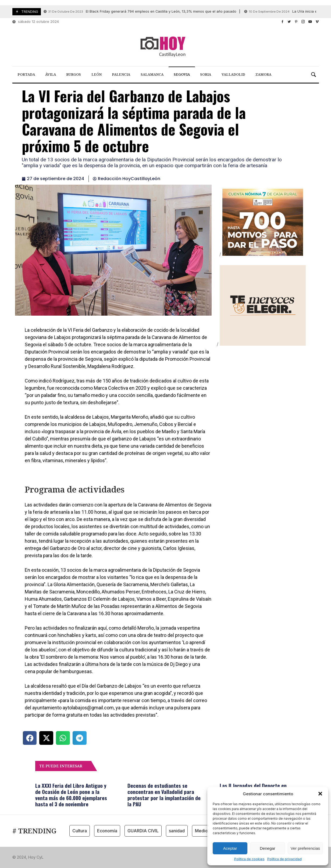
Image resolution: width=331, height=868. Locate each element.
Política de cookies (249, 859)
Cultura (80, 831)
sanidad (177, 831)
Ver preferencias (305, 848)
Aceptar (230, 848)
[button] (320, 794)
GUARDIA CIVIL (143, 831)
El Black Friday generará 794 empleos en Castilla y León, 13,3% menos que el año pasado (140, 12)
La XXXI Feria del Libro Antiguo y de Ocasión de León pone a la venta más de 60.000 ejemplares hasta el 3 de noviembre (71, 795)
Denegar (268, 848)
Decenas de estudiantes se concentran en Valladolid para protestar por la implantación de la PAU (164, 795)
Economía (107, 831)
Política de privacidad (284, 859)
